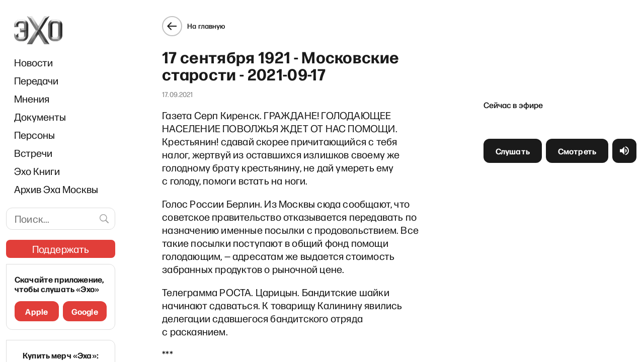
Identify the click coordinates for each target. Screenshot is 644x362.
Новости (33, 62)
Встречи (33, 153)
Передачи (36, 80)
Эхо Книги (37, 171)
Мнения (32, 99)
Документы (40, 117)
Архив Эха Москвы (56, 189)
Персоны (34, 135)
